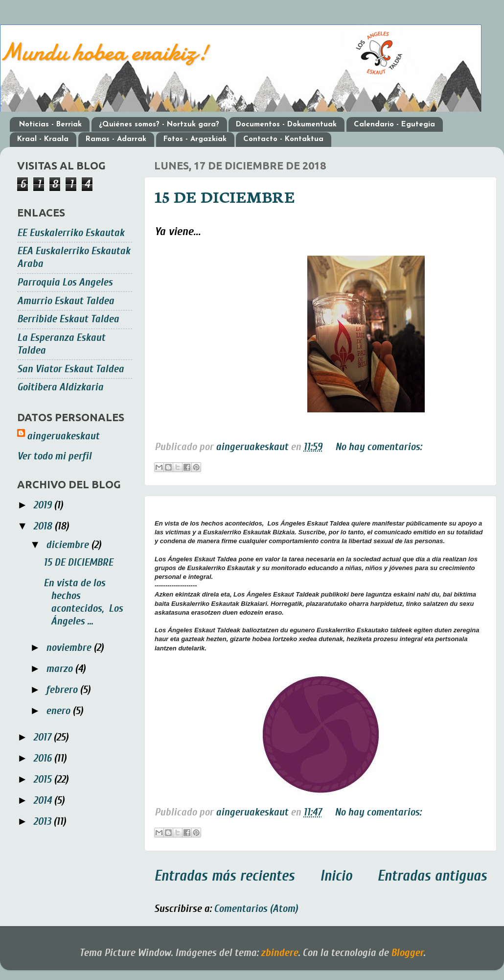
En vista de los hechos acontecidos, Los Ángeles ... (83, 602)
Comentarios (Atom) (256, 909)
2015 (44, 779)
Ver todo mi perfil (54, 456)
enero (59, 711)
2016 (44, 758)
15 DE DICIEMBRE (225, 196)
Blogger (407, 953)
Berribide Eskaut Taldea (68, 319)
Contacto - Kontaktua (283, 139)
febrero (63, 690)
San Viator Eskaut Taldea (70, 369)
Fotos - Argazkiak (195, 139)
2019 (44, 505)
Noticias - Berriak (50, 125)
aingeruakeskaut (63, 436)
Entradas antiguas (432, 876)
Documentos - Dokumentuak (286, 125)
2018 (44, 526)
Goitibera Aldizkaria (60, 387)
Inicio (336, 876)
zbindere (279, 953)
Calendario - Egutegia (394, 125)
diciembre (69, 545)
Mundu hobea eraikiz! (104, 52)
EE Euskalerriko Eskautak (71, 233)
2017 (43, 737)
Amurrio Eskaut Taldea (66, 301)
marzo (60, 669)
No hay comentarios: (378, 447)
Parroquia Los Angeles (65, 282)
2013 (43, 822)
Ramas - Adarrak (116, 139)
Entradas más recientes (224, 876)
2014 (44, 801)
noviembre (70, 648)
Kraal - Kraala (43, 139)
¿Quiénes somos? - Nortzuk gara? (159, 125)
